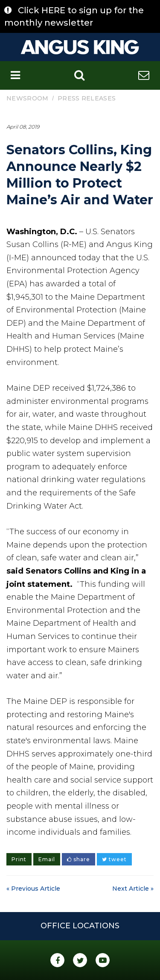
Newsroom (27, 98)
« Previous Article (33, 889)
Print (19, 859)
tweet (114, 859)
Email (47, 859)
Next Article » (133, 889)
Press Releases (87, 98)
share (79, 859)
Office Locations (80, 926)
